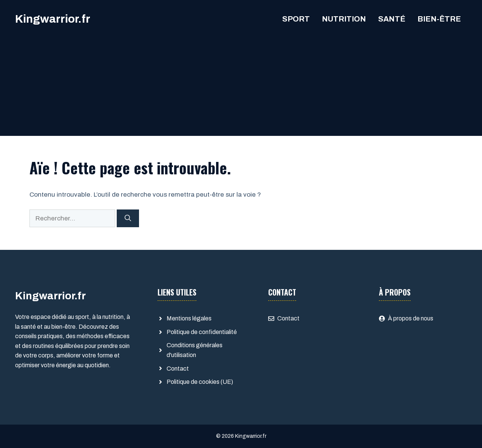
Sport (296, 19)
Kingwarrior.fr (53, 19)
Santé (392, 19)
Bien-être (439, 19)
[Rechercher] (128, 219)
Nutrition (344, 19)
